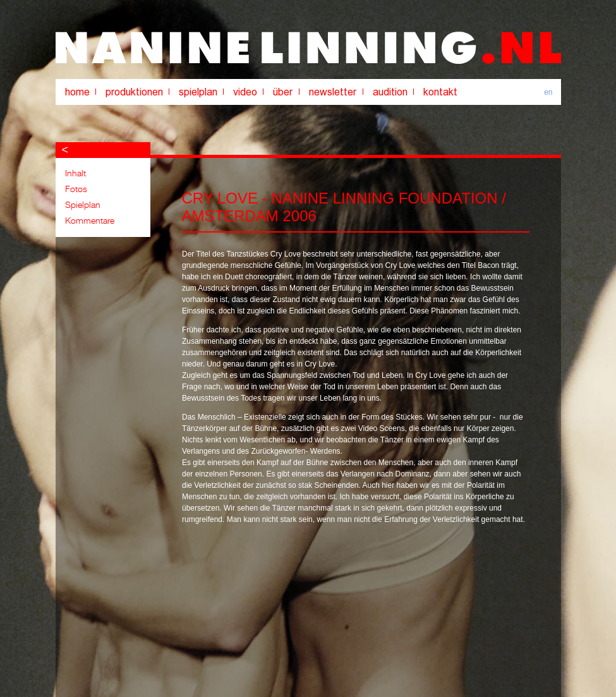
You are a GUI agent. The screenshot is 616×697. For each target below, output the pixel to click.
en (548, 92)
